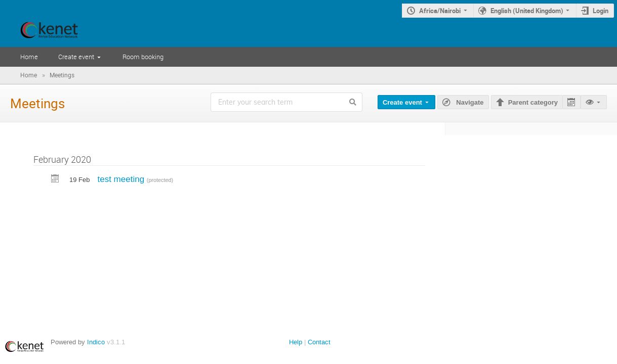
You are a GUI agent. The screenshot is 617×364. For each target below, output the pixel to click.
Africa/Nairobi (440, 11)
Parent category (533, 102)
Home (29, 57)
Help (296, 342)
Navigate (469, 102)
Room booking (143, 57)
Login (601, 11)
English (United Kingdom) (527, 11)
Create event (76, 57)
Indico (96, 342)
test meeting (122, 179)
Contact (319, 342)
